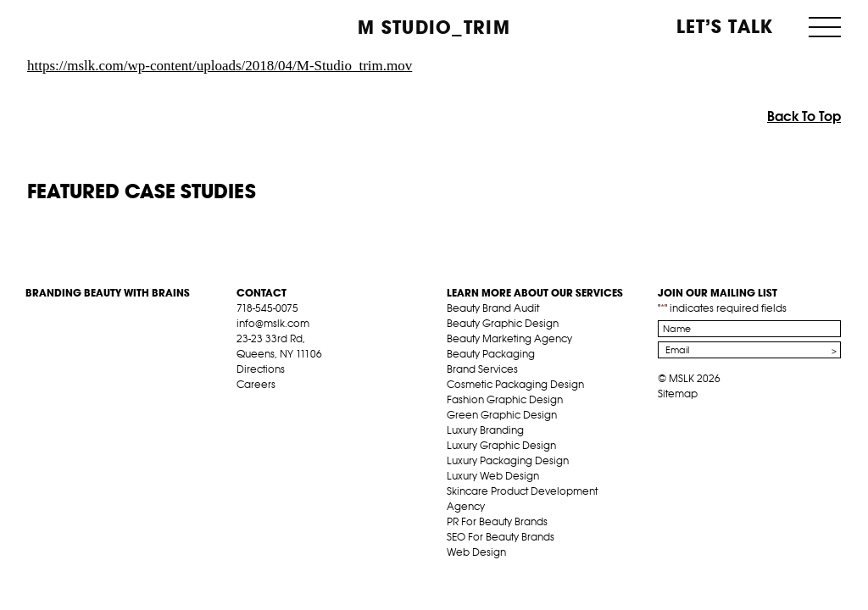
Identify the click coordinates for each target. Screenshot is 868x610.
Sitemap (678, 394)
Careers (256, 384)
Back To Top (804, 116)
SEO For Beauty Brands (501, 537)
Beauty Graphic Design (503, 323)
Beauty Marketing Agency (509, 338)
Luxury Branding (485, 430)
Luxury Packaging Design (508, 460)
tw (270, 404)
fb (244, 404)
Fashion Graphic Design (505, 399)
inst (323, 404)
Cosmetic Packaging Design (515, 384)
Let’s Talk (725, 26)
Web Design (476, 552)
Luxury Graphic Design (501, 445)
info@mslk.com (273, 323)
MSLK (89, 26)
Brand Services (482, 369)
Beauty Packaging (491, 354)
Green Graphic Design (502, 415)
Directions (261, 369)
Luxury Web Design (493, 476)
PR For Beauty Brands (497, 521)
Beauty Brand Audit (493, 308)
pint (297, 404)
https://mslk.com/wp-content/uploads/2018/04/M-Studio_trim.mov (220, 66)
